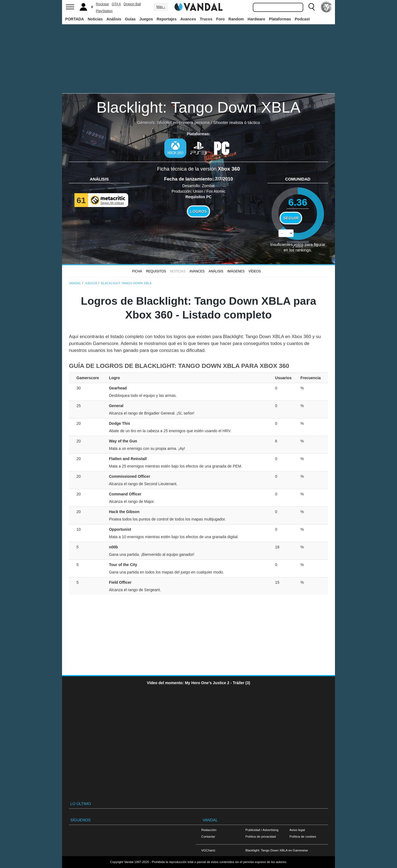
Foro (220, 19)
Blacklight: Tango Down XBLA (198, 107)
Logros (198, 211)
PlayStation (104, 11)
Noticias (95, 19)
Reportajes (167, 19)
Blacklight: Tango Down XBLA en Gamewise (277, 850)
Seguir (291, 218)
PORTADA (74, 19)
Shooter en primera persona (183, 122)
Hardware (256, 19)
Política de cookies (303, 836)
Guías (130, 19)
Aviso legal (297, 830)
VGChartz (208, 850)
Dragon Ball (132, 4)
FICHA (137, 271)
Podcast (302, 19)
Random (236, 19)
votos (298, 246)
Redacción (209, 830)
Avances (188, 19)
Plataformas (280, 19)
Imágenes (236, 271)
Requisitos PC (199, 197)
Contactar (208, 836)
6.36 (298, 202)
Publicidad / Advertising (262, 830)
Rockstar (102, 4)
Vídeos (255, 271)
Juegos (146, 19)
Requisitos (156, 271)
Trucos (206, 19)
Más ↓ (161, 7)
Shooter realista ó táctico (236, 122)
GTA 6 (116, 4)
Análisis (114, 19)
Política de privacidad (261, 836)
